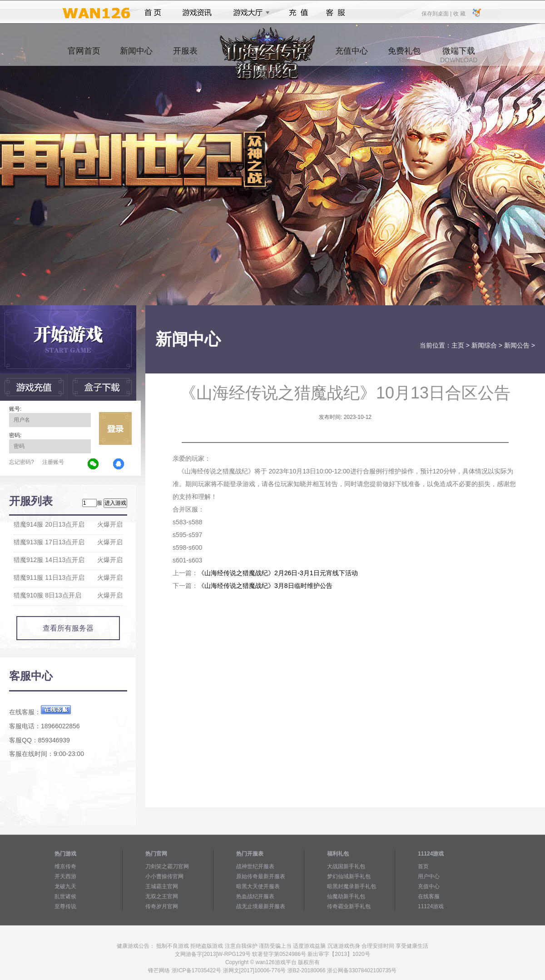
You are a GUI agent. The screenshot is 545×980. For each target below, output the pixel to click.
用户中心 (429, 876)
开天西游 (65, 876)
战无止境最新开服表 (261, 906)
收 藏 (459, 13)
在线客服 (429, 896)
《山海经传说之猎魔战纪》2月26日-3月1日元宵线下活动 (278, 573)
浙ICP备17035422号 (196, 970)
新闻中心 (136, 55)
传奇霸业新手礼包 (349, 906)
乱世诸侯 (65, 896)
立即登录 (115, 428)
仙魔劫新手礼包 (346, 896)
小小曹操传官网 (164, 876)
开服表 (185, 55)
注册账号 (53, 462)
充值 (298, 13)
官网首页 (84, 55)
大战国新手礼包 (346, 866)
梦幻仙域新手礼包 (349, 876)
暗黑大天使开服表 (258, 886)
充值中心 (352, 55)
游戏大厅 (249, 13)
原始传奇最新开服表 (261, 876)
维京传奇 (65, 866)
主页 (458, 345)
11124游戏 (431, 906)
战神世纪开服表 (255, 866)
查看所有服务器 (68, 628)
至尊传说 (65, 906)
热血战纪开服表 (255, 896)
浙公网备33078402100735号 (362, 970)
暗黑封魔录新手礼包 (352, 886)
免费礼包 (404, 55)
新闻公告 (517, 345)
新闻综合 (484, 345)
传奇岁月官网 (162, 906)
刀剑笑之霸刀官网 (167, 866)
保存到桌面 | (437, 13)
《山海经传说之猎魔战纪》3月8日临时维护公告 (265, 586)
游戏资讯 (197, 13)
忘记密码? (22, 462)
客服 (336, 13)
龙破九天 (65, 886)
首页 (153, 13)
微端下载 (459, 55)
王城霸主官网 (162, 886)
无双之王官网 (162, 896)
